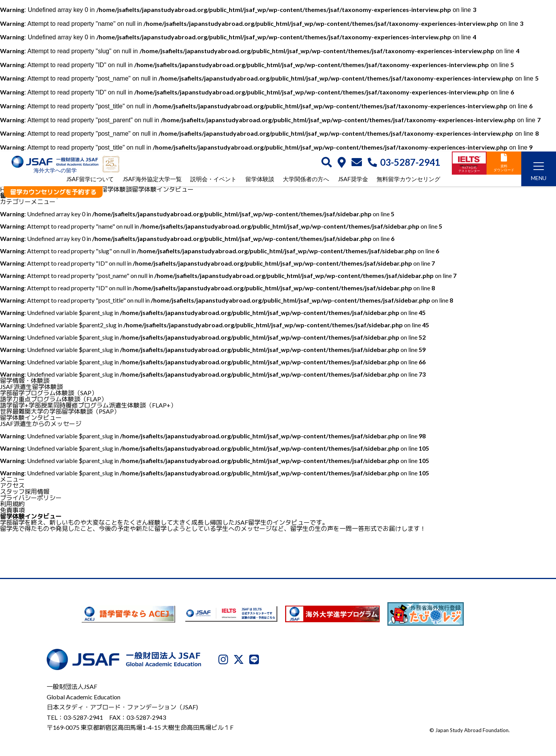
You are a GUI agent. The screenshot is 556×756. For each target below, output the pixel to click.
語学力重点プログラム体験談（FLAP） (54, 399)
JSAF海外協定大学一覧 (152, 180)
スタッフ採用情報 (25, 491)
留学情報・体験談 (25, 380)
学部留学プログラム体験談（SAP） (49, 393)
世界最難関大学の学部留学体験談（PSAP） (60, 411)
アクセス (12, 485)
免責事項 (12, 510)
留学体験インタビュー (31, 417)
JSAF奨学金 (353, 180)
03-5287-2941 (404, 163)
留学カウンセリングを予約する (53, 192)
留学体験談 (260, 180)
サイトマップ (492, 716)
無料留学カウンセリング (408, 180)
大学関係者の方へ (306, 180)
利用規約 (12, 504)
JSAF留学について (90, 180)
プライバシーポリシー (31, 498)
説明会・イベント (213, 180)
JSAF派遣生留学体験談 (31, 386)
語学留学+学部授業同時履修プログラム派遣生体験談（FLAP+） (88, 405)
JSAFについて (318, 716)
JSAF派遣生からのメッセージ (41, 423)
